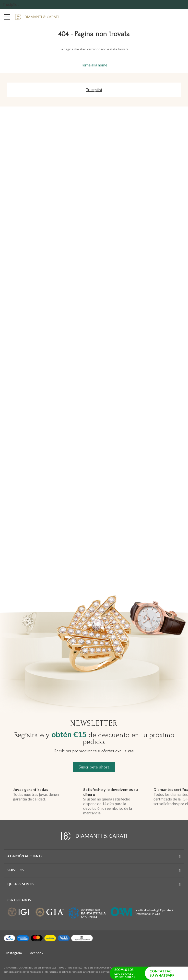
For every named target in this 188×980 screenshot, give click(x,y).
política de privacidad (102, 972)
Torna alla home (94, 65)
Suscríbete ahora (94, 767)
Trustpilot (11, 4)
